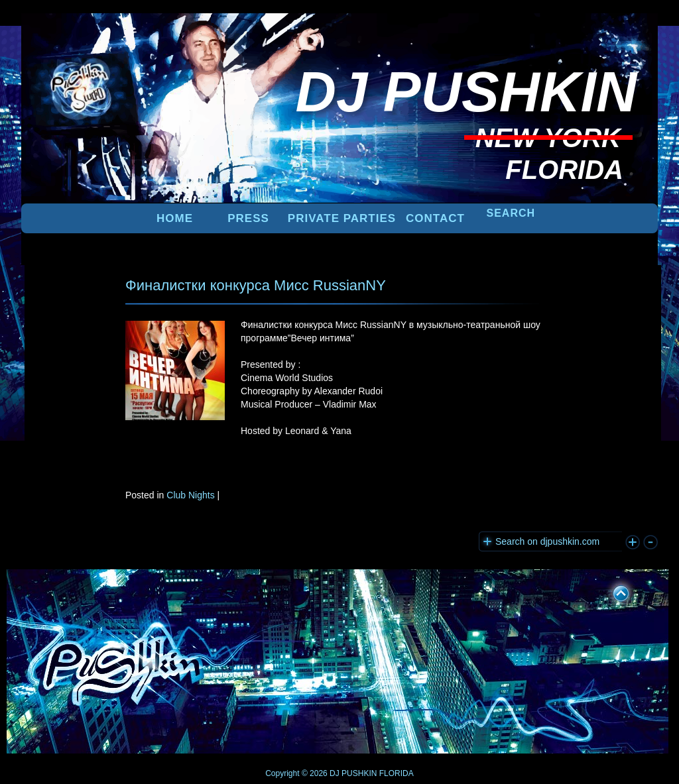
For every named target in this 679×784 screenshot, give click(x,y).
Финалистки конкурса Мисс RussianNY (256, 285)
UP (612, 591)
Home (175, 218)
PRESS (248, 218)
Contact (435, 218)
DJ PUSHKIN (352, 773)
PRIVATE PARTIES (342, 218)
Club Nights (190, 495)
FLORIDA (397, 773)
